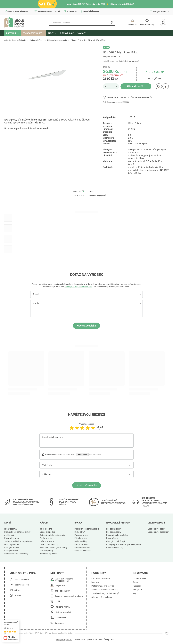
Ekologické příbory (36, 40)
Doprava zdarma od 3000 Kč (49, 12)
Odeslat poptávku (86, 326)
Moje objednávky (62, 591)
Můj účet (57, 573)
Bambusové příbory (48, 554)
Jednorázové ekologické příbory (53, 548)
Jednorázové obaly (156, 529)
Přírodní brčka (81, 538)
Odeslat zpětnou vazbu (87, 485)
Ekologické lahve (12, 548)
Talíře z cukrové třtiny (49, 544)
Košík (58, 601)
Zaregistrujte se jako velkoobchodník (64, 580)
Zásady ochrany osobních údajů (105, 593)
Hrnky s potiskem (12, 544)
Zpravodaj (60, 623)
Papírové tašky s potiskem (118, 535)
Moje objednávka (23, 573)
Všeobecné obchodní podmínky (105, 590)
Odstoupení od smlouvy (102, 597)
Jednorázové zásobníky (158, 532)
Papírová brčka (81, 535)
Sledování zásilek (22, 585)
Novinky (81, 33)
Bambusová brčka (82, 548)
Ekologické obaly (114, 529)
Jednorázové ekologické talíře (52, 535)
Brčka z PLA (80, 532)
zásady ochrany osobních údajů (78, 287)
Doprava (95, 582)
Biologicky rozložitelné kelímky (17, 532)
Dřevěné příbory (46, 551)
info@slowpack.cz (161, 12)
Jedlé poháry (10, 535)
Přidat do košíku (136, 86)
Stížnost (18, 590)
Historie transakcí (63, 612)
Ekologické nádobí (47, 532)
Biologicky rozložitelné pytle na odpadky (124, 544)
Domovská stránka (19, 40)
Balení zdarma (46, 529)
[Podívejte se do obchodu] (82, 22)
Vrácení (18, 596)
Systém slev (72, 12)
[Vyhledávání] (112, 22)
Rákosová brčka (81, 544)
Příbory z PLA (76, 40)
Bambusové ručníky (115, 548)
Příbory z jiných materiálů (57, 40)
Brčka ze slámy (81, 541)
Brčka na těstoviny (82, 551)
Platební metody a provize (103, 586)
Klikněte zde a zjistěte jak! (122, 4)
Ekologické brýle (11, 551)
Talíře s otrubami (47, 541)
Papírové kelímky (12, 538)
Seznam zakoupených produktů (69, 596)
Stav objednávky (22, 580)
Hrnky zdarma (11, 529)
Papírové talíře (46, 538)
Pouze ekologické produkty (19, 12)
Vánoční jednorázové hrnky (16, 554)
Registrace (60, 586)
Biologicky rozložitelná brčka (87, 529)
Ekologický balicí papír (116, 541)
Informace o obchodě (101, 579)
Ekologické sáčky (114, 532)
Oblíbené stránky (63, 607)
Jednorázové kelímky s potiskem (18, 541)
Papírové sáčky (113, 538)
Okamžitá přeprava (91, 12)
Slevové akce (67, 33)
